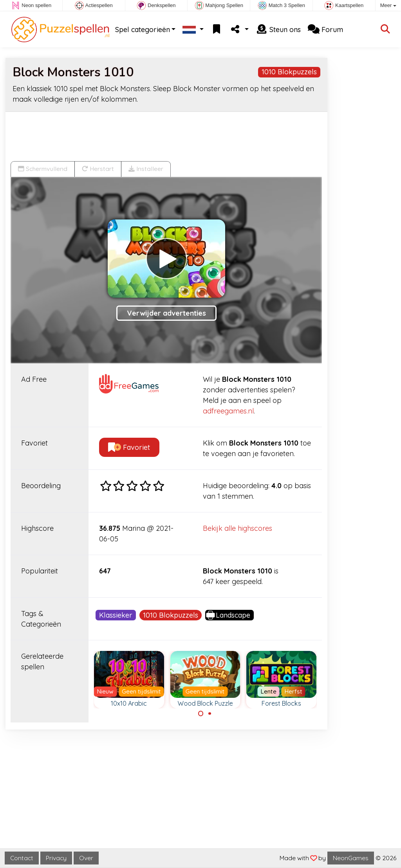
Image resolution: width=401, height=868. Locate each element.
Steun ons (278, 30)
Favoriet (129, 447)
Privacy (56, 858)
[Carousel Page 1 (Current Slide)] (201, 713)
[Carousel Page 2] (210, 713)
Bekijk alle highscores (238, 528)
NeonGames (351, 858)
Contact (22, 858)
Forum (325, 30)
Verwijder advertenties (166, 313)
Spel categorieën (143, 30)
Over (86, 858)
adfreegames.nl (228, 411)
